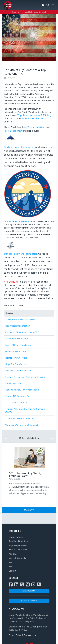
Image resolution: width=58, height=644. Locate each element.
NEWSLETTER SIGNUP (29, 591)
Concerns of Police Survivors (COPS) (22, 332)
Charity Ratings (16, 537)
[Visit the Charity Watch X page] (22, 585)
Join (11, 562)
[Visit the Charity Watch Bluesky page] (28, 585)
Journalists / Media (18, 558)
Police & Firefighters (34, 118)
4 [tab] (35, 517)
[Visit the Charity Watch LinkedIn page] (16, 585)
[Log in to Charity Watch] (43, 5)
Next (52, 437)
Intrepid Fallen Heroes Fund (17, 221)
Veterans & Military (36, 127)
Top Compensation (18, 545)
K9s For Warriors (13, 383)
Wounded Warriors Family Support (22, 425)
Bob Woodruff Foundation (18, 326)
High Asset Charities (18, 550)
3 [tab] (31, 517)
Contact (12, 571)
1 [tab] (23, 517)
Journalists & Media (29, 601)
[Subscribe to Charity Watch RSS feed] (39, 585)
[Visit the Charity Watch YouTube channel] (33, 585)
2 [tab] (27, 517)
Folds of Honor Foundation (19, 147)
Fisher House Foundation (17, 339)
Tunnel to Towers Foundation (21, 254)
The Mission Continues (16, 402)
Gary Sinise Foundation (16, 351)
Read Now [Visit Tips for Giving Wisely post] (29, 510)
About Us (13, 554)
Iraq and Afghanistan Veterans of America (25, 377)
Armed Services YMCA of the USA (21, 320)
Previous (5, 437)
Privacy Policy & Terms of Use (23, 635)
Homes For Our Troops (16, 358)
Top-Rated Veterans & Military (34, 115)
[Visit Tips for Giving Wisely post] (29, 475)
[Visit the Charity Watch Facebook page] (11, 585)
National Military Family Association (22, 390)
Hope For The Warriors (16, 364)
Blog (11, 567)
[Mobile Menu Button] (53, 5)
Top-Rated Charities (18, 541)
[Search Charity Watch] (48, 5)
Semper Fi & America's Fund (18, 396)
